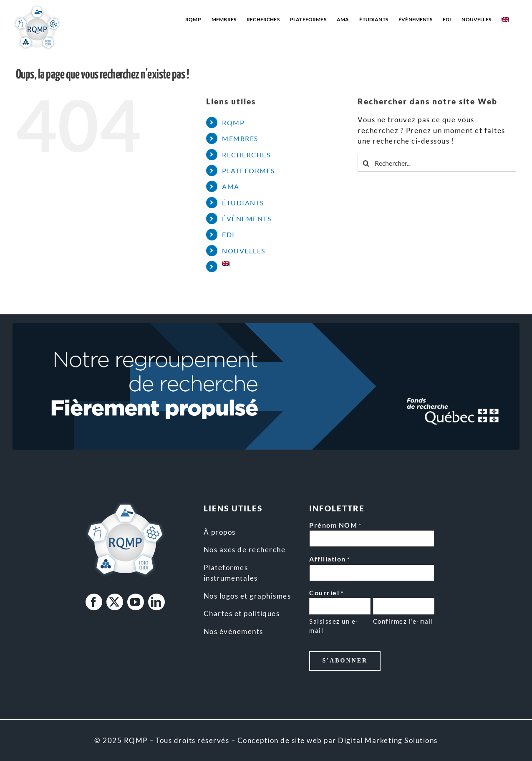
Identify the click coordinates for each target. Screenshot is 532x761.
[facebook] (94, 602)
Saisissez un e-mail (334, 626)
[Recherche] (366, 163)
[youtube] (136, 602)
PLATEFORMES (248, 171)
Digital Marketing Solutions (388, 740)
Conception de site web (280, 740)
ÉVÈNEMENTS (247, 219)
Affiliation (329, 559)
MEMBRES (240, 138)
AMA (231, 186)
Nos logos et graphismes (247, 596)
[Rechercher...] (437, 163)
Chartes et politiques (242, 613)
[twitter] (115, 602)
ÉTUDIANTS (243, 203)
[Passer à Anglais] (505, 20)
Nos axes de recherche (245, 550)
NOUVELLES (244, 251)
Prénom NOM (335, 526)
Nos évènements (233, 631)
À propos (220, 532)
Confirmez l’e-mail (403, 621)
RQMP (233, 123)
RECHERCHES (246, 155)
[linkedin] (156, 602)
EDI (228, 234)
